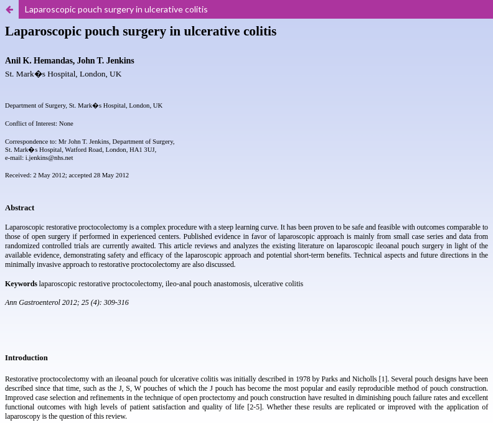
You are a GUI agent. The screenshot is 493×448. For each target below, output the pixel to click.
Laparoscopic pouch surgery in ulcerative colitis (116, 9)
